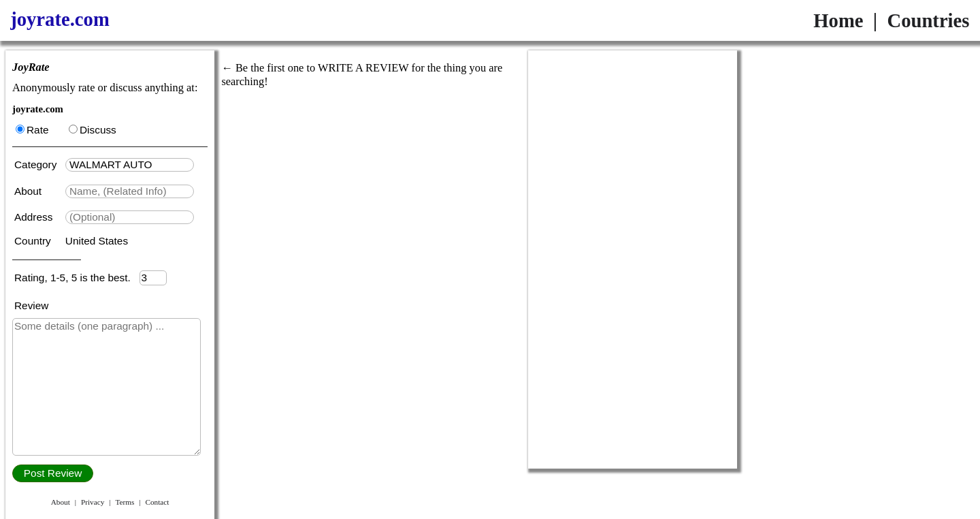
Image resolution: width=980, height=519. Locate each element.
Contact (157, 502)
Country (34, 241)
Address (35, 217)
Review (31, 305)
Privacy (93, 502)
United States (97, 241)
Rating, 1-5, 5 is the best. (77, 278)
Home (838, 20)
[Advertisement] (633, 259)
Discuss (93, 130)
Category (38, 164)
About (29, 191)
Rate (32, 130)
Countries (928, 20)
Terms (125, 502)
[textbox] (130, 165)
